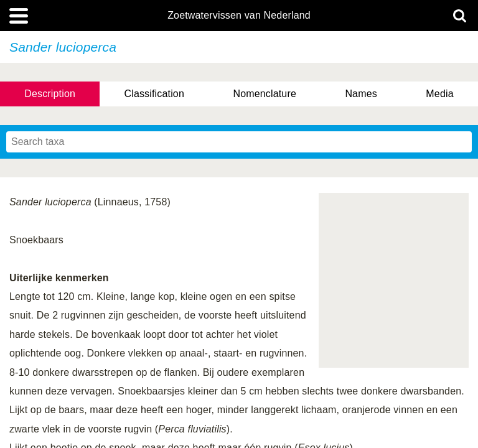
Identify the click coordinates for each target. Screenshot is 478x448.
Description (50, 94)
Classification (154, 94)
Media (439, 94)
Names (361, 94)
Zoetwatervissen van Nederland (239, 16)
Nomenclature (265, 94)
